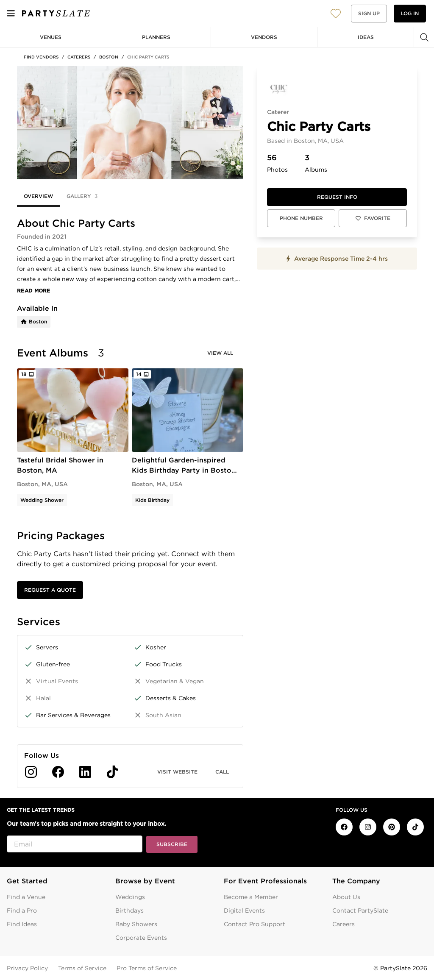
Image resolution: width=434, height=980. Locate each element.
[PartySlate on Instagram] (368, 827)
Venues (51, 37)
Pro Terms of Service (147, 968)
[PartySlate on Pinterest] (392, 827)
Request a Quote (50, 590)
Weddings (130, 897)
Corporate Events (141, 938)
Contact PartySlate (360, 910)
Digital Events (244, 910)
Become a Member (251, 897)
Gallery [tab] (82, 196)
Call (222, 772)
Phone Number (301, 218)
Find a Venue (26, 897)
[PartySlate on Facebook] (344, 827)
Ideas (366, 37)
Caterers (79, 57)
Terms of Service (82, 968)
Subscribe (172, 844)
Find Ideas (22, 924)
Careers (344, 924)
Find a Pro (22, 910)
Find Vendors (41, 57)
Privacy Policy (27, 968)
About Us (346, 897)
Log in (410, 13)
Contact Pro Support (255, 924)
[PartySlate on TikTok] (415, 827)
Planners (156, 37)
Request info (337, 197)
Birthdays (129, 910)
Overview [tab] (38, 196)
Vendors (264, 37)
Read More (34, 291)
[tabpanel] (130, 503)
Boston (109, 57)
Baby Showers (136, 924)
